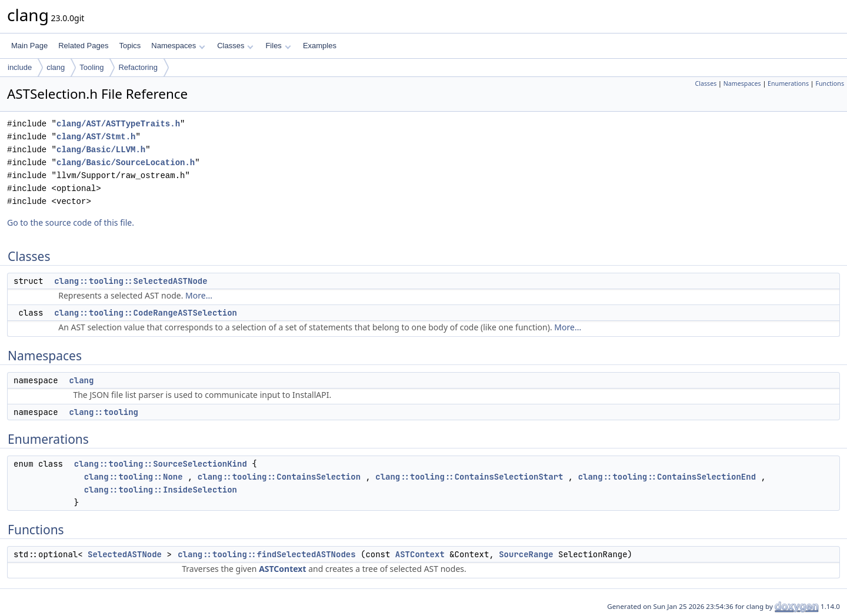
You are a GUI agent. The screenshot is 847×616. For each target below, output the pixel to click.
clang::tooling (104, 412)
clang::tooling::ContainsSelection (279, 477)
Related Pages (83, 46)
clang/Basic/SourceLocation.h (126, 163)
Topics (130, 46)
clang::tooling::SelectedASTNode (131, 281)
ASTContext (420, 554)
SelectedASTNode (125, 554)
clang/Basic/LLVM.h (101, 150)
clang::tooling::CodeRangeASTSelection (146, 313)
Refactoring (138, 67)
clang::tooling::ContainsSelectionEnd (667, 477)
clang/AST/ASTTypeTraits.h (118, 124)
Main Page (29, 46)
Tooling (91, 67)
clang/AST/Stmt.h (96, 137)
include (20, 67)
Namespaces (178, 46)
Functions (830, 83)
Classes (235, 46)
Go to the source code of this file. (71, 222)
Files (278, 46)
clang (56, 67)
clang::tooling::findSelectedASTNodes (266, 554)
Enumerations (788, 83)
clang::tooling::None (134, 477)
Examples (320, 46)
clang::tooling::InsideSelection (161, 490)
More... (199, 295)
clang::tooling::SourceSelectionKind (161, 464)
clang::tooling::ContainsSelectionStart (469, 477)
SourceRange (526, 554)
